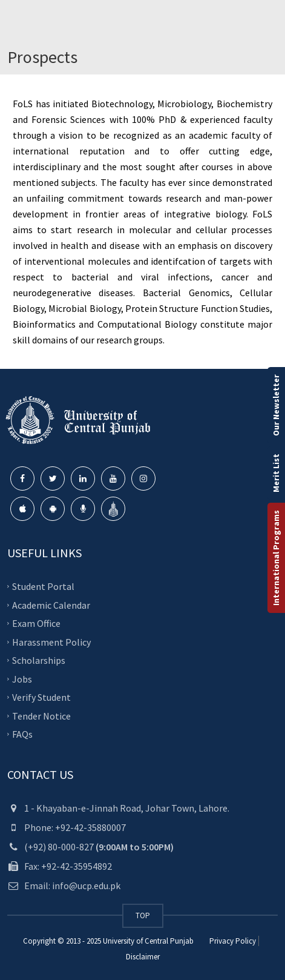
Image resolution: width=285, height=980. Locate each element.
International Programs (276, 558)
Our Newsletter (276, 405)
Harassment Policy (51, 641)
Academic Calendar (51, 604)
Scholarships (39, 660)
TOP (143, 915)
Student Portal (43, 586)
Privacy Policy (233, 941)
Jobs (22, 678)
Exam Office (36, 623)
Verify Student (41, 697)
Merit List (276, 473)
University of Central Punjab (148, 941)
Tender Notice (41, 715)
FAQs (22, 734)
